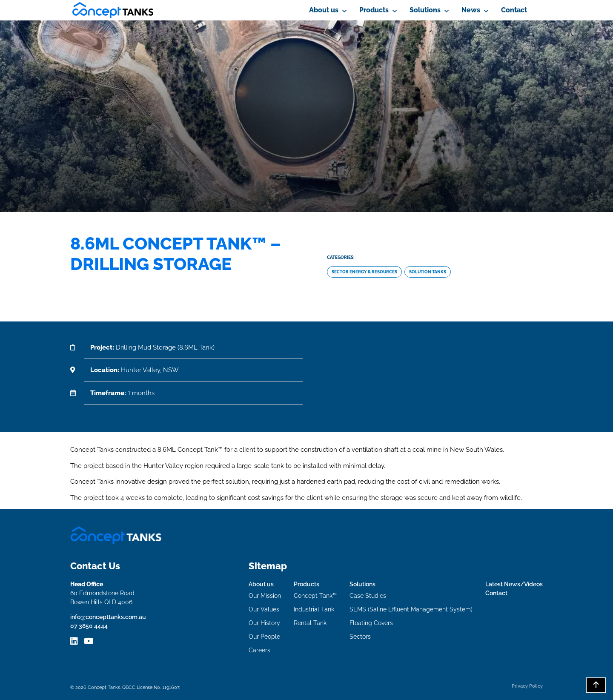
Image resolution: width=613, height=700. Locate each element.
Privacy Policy (527, 686)
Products (374, 10)
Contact (514, 10)
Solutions (425, 10)
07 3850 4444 (89, 626)
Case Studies (368, 596)
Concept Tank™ (315, 596)
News (471, 10)
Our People (264, 637)
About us (324, 10)
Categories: (341, 257)
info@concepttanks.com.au (108, 617)
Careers (259, 650)
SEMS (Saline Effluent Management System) (411, 609)
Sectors (360, 637)
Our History (264, 623)
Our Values (264, 609)
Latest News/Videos (514, 584)
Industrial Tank (314, 609)
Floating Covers (371, 623)
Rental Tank (310, 623)
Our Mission (265, 596)
